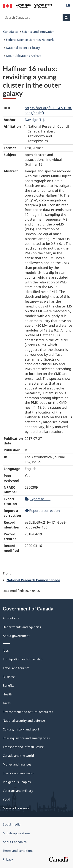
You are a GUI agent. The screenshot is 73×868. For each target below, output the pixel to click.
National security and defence (24, 721)
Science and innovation (38, 32)
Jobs (6, 651)
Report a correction (43, 511)
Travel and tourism (16, 668)
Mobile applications (17, 833)
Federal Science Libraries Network (30, 40)
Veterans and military (18, 791)
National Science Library (23, 48)
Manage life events (16, 808)
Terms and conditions (18, 851)
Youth (7, 799)
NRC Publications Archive (24, 56)
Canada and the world (18, 756)
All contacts (11, 618)
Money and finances (17, 764)
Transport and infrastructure (23, 747)
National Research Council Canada (33, 580)
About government (16, 636)
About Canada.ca (15, 842)
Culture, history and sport (21, 729)
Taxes (7, 703)
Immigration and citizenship (23, 659)
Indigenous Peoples (17, 782)
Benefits (9, 686)
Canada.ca (10, 32)
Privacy (8, 859)
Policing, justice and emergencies (26, 738)
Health (7, 694)
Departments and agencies (22, 627)
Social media (12, 824)
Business (9, 677)
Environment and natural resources (28, 712)
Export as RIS (38, 499)
